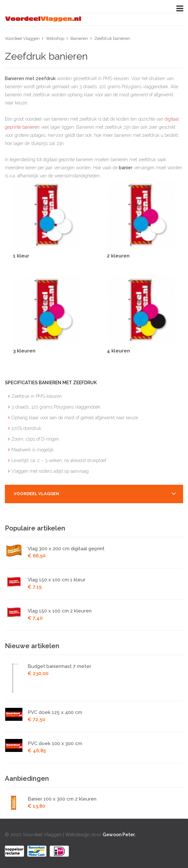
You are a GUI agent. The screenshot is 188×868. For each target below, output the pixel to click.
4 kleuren (118, 351)
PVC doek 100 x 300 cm (55, 743)
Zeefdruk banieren (112, 38)
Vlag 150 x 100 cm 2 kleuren (60, 611)
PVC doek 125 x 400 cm (55, 712)
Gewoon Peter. (119, 835)
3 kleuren (24, 351)
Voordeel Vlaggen (22, 38)
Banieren (79, 38)
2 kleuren (118, 256)
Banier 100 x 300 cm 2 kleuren (62, 799)
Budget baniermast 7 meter (59, 666)
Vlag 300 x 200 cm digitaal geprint (66, 549)
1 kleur (21, 256)
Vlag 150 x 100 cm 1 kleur (56, 580)
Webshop (55, 38)
